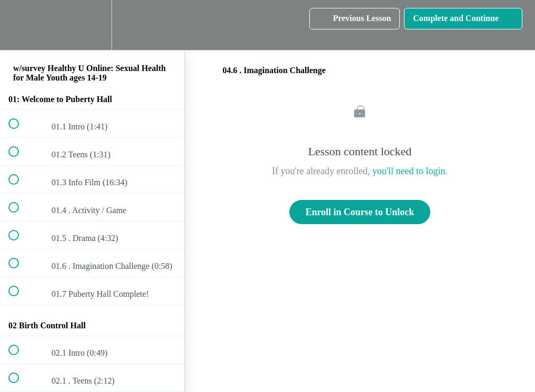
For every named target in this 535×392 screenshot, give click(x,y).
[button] (19, 25)
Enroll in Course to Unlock (360, 212)
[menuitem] (92, 25)
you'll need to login (409, 171)
